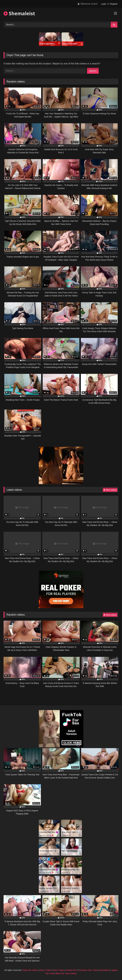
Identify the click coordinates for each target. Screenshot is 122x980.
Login (104, 4)
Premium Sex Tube (88, 970)
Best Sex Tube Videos (66, 973)
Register (114, 4)
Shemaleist (19, 13)
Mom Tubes (46, 970)
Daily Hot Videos (30, 970)
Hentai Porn (72, 970)
